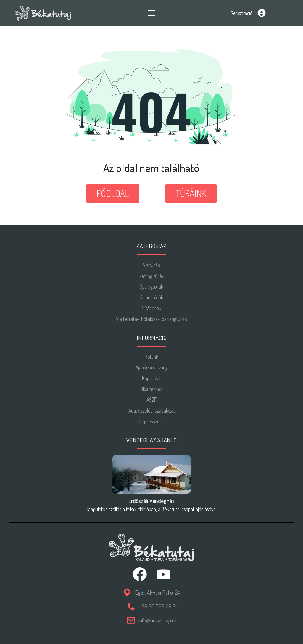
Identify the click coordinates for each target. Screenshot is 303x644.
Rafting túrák (151, 276)
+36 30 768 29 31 (158, 606)
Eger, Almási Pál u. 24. (158, 592)
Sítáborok (152, 308)
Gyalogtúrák (151, 286)
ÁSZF (151, 400)
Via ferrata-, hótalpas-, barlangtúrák (151, 319)
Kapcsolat (151, 378)
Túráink (191, 193)
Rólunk (151, 357)
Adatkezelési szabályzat (152, 410)
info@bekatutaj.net (158, 620)
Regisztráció (242, 13)
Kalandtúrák (151, 297)
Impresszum (151, 421)
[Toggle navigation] (151, 13)
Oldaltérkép (151, 389)
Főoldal (113, 193)
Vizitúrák (151, 265)
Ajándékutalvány (151, 367)
